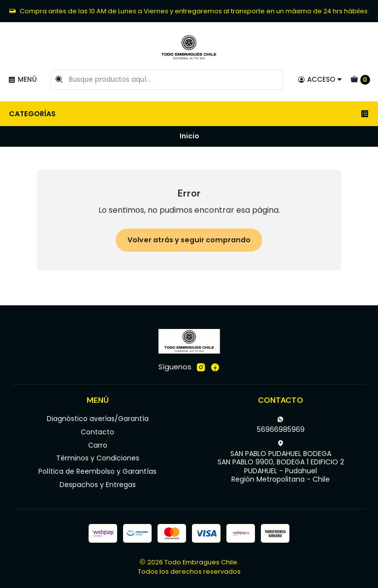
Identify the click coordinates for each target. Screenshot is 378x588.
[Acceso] (320, 80)
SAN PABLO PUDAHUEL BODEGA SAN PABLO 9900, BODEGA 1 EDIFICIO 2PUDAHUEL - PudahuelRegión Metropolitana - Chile (281, 462)
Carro (98, 445)
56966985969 (281, 425)
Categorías (189, 114)
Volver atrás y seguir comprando (189, 240)
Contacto (97, 432)
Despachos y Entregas (98, 485)
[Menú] (22, 80)
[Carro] (360, 80)
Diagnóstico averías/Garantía (98, 419)
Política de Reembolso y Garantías (97, 471)
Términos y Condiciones (98, 458)
